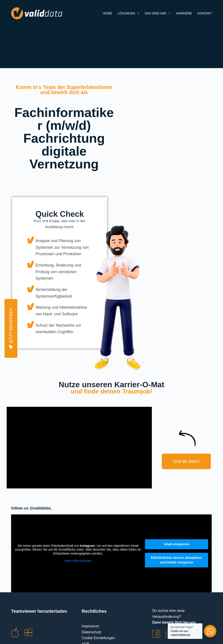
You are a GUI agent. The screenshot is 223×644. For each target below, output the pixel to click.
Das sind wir (158, 13)
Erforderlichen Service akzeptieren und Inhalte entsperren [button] (177, 560)
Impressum (91, 626)
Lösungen (129, 13)
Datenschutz (92, 632)
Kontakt (205, 13)
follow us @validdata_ (32, 508)
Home (108, 13)
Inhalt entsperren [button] (177, 544)
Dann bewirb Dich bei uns (174, 622)
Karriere (184, 13)
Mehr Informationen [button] (78, 561)
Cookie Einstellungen (98, 638)
